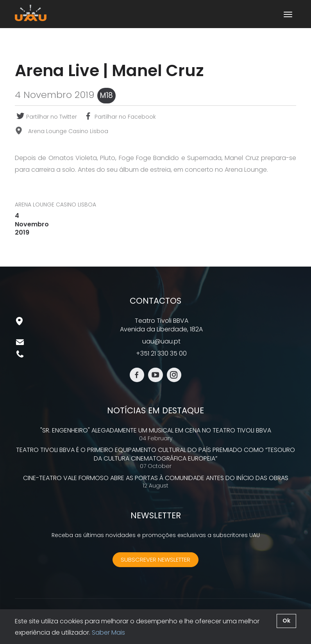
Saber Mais (108, 632)
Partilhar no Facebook (120, 117)
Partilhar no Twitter (46, 117)
